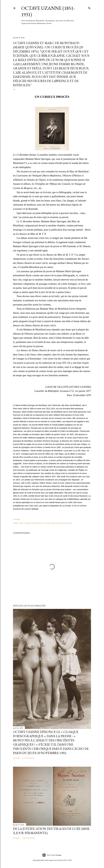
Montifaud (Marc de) (64, 523)
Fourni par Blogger (52, 855)
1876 (22, 523)
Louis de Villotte (49, 523)
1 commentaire (28, 758)
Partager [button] (17, 519)
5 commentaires (28, 838)
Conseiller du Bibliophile (33, 523)
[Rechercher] (89, 8)
